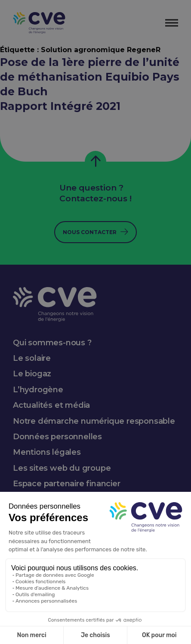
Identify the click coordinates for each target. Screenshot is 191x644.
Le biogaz (32, 374)
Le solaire (32, 358)
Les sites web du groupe (62, 468)
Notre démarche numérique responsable (94, 421)
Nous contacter (90, 232)
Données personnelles (57, 437)
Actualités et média (51, 405)
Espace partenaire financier (67, 484)
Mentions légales (47, 452)
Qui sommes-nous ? (52, 343)
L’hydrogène (38, 390)
